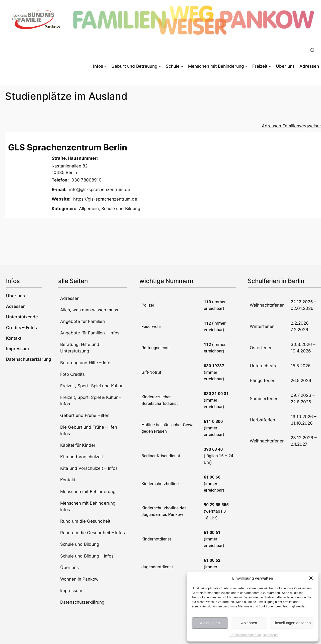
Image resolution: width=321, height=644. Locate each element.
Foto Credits (72, 374)
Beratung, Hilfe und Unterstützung (80, 348)
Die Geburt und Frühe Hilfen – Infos (90, 430)
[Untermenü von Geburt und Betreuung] (160, 66)
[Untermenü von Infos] (105, 66)
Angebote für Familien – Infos (90, 333)
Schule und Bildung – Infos (87, 556)
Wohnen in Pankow (79, 579)
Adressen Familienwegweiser (291, 126)
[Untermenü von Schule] (182, 66)
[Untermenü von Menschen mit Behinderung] (246, 66)
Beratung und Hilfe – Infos (86, 363)
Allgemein (89, 209)
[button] (311, 578)
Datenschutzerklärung (245, 635)
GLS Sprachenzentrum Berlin (68, 147)
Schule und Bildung (121, 209)
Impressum (271, 635)
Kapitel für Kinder (78, 445)
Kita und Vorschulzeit (82, 457)
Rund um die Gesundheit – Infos (93, 533)
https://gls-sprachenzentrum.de (105, 199)
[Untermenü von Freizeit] (270, 66)
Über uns (69, 568)
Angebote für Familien (83, 321)
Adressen (70, 298)
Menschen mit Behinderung (88, 492)
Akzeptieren (210, 623)
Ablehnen (249, 623)
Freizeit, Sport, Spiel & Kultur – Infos (91, 401)
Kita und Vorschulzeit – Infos (89, 468)
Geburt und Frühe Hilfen (85, 415)
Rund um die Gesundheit (85, 521)
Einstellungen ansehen (292, 623)
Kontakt (68, 480)
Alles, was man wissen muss (89, 310)
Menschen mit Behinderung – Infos (90, 506)
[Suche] (294, 50)
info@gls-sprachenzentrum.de (100, 190)
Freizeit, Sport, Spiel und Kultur (91, 386)
